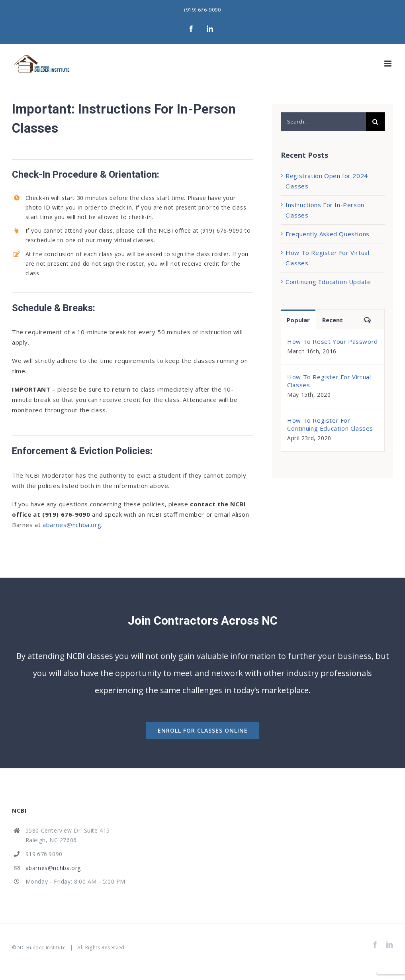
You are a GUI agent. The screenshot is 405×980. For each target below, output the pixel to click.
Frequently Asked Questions (328, 234)
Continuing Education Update (328, 282)
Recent (333, 320)
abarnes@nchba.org (72, 525)
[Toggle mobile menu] (389, 64)
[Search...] (323, 122)
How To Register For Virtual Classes (329, 381)
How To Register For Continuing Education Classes (330, 424)
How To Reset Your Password (333, 341)
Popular (298, 320)
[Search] (375, 122)
